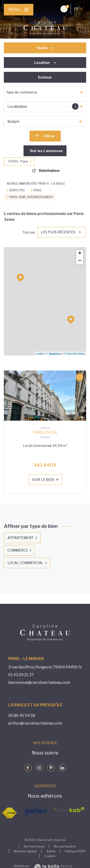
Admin (51, 851)
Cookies (50, 856)
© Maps (54, 354)
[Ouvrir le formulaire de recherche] (45, 136)
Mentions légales (25, 851)
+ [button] (80, 254)
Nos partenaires (65, 846)
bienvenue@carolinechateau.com (39, 683)
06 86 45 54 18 (22, 716)
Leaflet (40, 354)
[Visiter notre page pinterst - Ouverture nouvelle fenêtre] (51, 768)
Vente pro (17, 190)
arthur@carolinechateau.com (35, 723)
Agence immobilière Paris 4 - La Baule (36, 184)
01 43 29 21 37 (21, 675)
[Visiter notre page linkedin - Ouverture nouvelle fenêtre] (62, 768)
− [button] (80, 261)
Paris (37, 190)
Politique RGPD (75, 851)
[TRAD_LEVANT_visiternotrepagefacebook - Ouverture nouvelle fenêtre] (28, 768)
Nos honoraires (34, 846)
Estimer (45, 77)
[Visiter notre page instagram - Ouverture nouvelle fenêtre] (39, 768)
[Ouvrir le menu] (19, 10)
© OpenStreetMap (74, 354)
